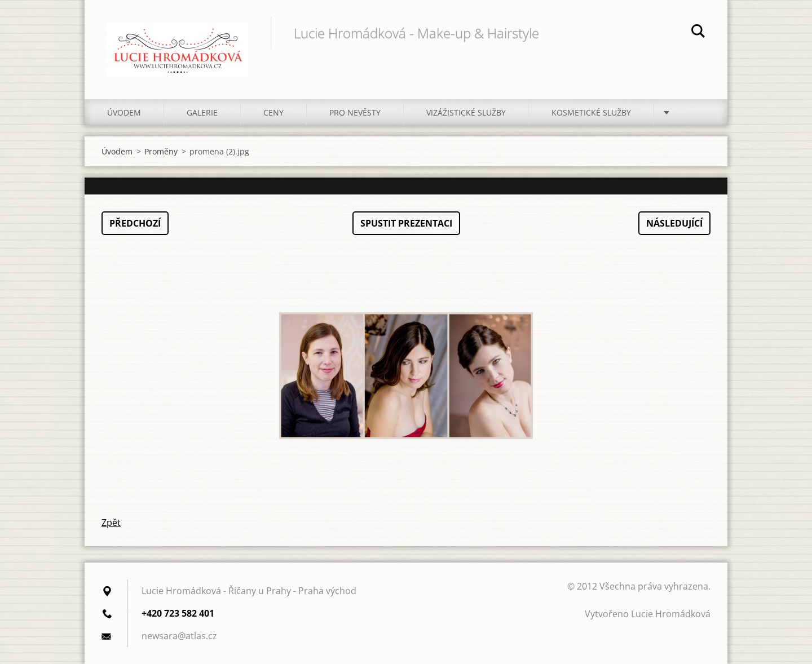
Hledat (698, 33)
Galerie (202, 112)
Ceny (273, 112)
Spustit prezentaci (406, 223)
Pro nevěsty (355, 112)
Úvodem (124, 112)
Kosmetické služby (591, 112)
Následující (674, 223)
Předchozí (135, 223)
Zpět (111, 523)
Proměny (161, 151)
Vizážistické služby (466, 112)
